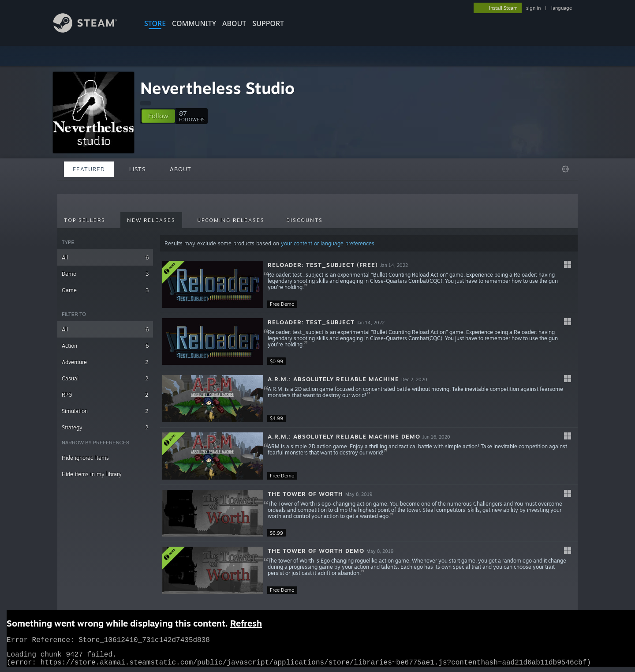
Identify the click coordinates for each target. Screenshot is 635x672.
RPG (105, 395)
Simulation (105, 411)
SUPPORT (268, 23)
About (234, 23)
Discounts (304, 220)
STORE (155, 23)
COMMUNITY (194, 23)
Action (105, 346)
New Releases (151, 220)
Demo (105, 274)
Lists (137, 169)
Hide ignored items (85, 458)
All (105, 257)
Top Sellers (85, 220)
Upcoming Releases (231, 220)
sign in (533, 8)
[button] (158, 116)
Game (105, 290)
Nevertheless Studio (217, 88)
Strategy (105, 427)
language (562, 8)
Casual (105, 378)
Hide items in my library (92, 474)
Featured (89, 169)
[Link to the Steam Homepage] (92, 30)
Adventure (105, 362)
